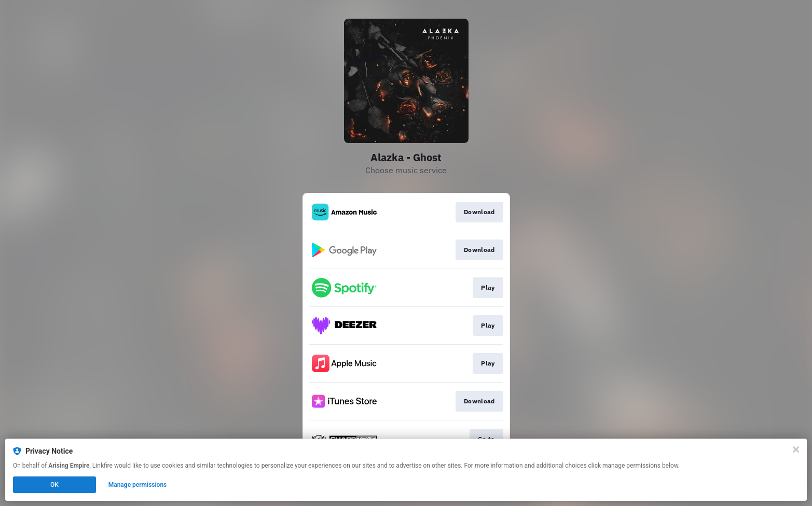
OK (54, 485)
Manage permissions (138, 485)
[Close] (796, 449)
